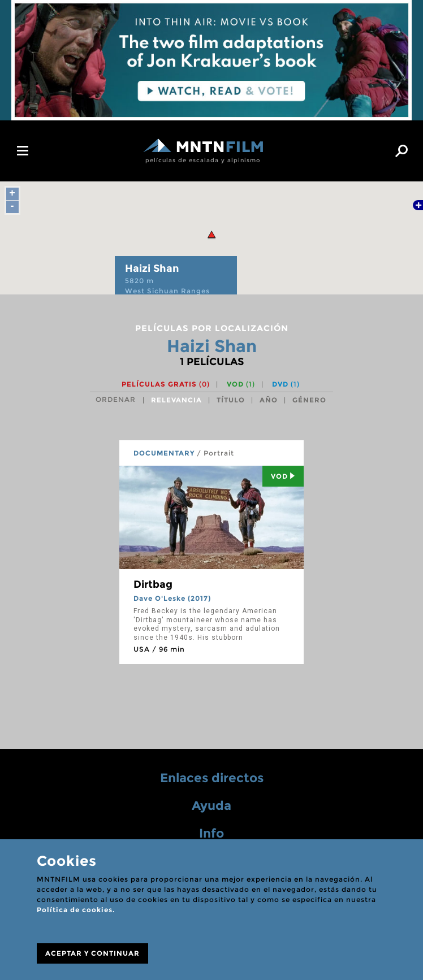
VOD (241, 384)
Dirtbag (153, 584)
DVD (286, 384)
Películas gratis (166, 384)
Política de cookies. (76, 910)
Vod (283, 476)
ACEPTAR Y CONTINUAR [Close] (92, 953)
